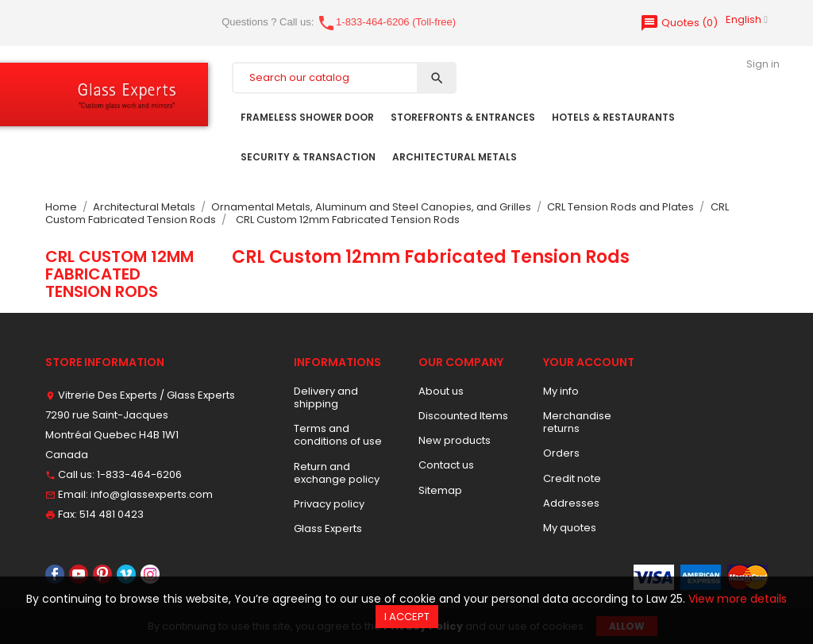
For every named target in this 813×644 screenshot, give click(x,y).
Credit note (572, 478)
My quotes (570, 528)
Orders (561, 453)
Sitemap (440, 490)
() (679, 23)
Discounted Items (463, 416)
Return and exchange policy (337, 473)
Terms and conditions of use (338, 435)
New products (455, 440)
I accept (407, 617)
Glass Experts (328, 528)
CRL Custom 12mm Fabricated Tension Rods (119, 274)
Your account (589, 362)
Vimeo (126, 574)
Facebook (55, 574)
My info (561, 391)
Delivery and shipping (326, 397)
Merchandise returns (577, 422)
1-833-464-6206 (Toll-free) (386, 22)
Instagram (150, 574)
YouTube (79, 574)
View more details (738, 599)
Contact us (446, 465)
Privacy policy (329, 504)
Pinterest (102, 574)
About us (441, 391)
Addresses (571, 503)
